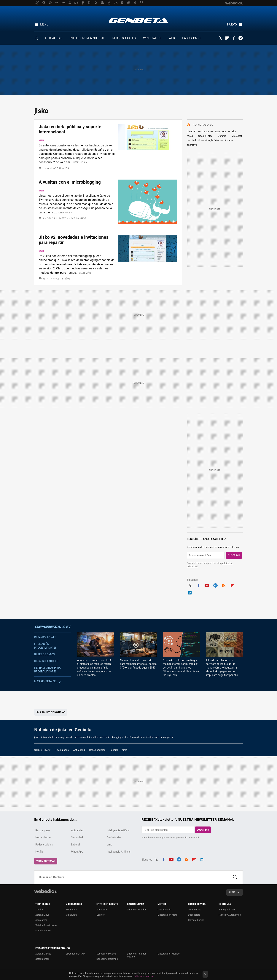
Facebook (234, 38)
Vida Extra (71, 915)
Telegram (241, 38)
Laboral (114, 750)
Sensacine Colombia (107, 959)
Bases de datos (44, 654)
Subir (232, 892)
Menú (44, 24)
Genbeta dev (53, 626)
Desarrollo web (45, 637)
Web (41, 140)
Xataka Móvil (42, 915)
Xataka (39, 910)
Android (196, 140)
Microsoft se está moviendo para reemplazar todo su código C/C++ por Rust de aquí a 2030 (138, 664)
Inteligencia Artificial (119, 852)
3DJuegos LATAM (76, 954)
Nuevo (232, 24)
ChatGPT (192, 131)
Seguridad (77, 837)
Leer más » (80, 162)
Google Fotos (205, 136)
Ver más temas (46, 861)
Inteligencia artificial (118, 830)
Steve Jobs (220, 131)
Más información (144, 976)
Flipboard (227, 38)
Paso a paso (62, 750)
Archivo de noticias (53, 712)
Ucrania (222, 136)
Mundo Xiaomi (43, 930)
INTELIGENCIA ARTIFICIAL (87, 38)
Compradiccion (196, 920)
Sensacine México (106, 954)
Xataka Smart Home (46, 925)
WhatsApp (77, 852)
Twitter (220, 38)
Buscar (235, 877)
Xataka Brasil (42, 959)
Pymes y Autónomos (230, 915)
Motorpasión (164, 910)
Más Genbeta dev (46, 681)
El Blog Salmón (227, 910)
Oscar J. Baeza (57, 218)
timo (125, 750)
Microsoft (237, 136)
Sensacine (102, 910)
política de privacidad (188, 838)
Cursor (206, 131)
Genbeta (139, 20)
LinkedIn (190, 592)
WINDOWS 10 (152, 38)
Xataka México (43, 954)
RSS (224, 585)
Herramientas (43, 837)
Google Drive (212, 140)
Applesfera (41, 920)
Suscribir (234, 555)
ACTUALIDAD (54, 38)
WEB (172, 38)
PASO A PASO (191, 38)
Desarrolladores (46, 661)
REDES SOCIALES (124, 38)
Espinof (101, 915)
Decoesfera (194, 915)
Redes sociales (97, 750)
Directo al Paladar (136, 910)
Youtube (207, 585)
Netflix (39, 852)
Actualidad (79, 750)
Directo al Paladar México (136, 955)
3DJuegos (71, 910)
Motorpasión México (169, 954)
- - (48, 168)
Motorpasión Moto (167, 915)
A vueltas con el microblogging (70, 182)
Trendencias (195, 910)
